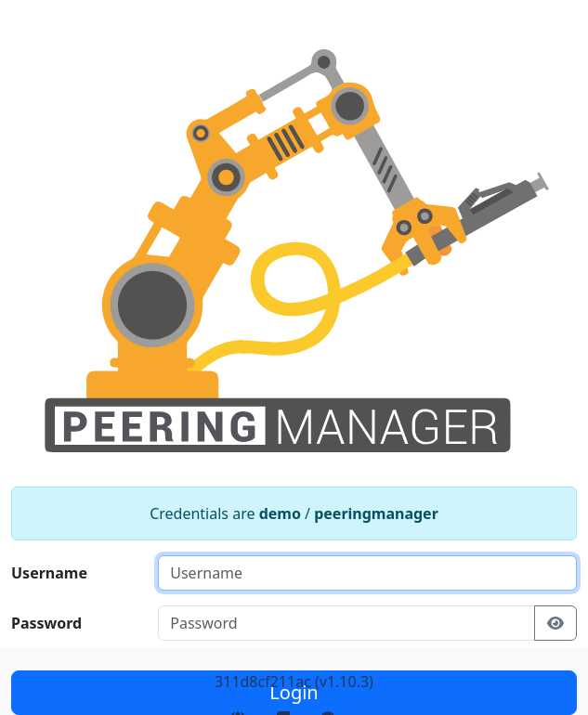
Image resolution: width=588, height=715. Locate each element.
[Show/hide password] (555, 623)
